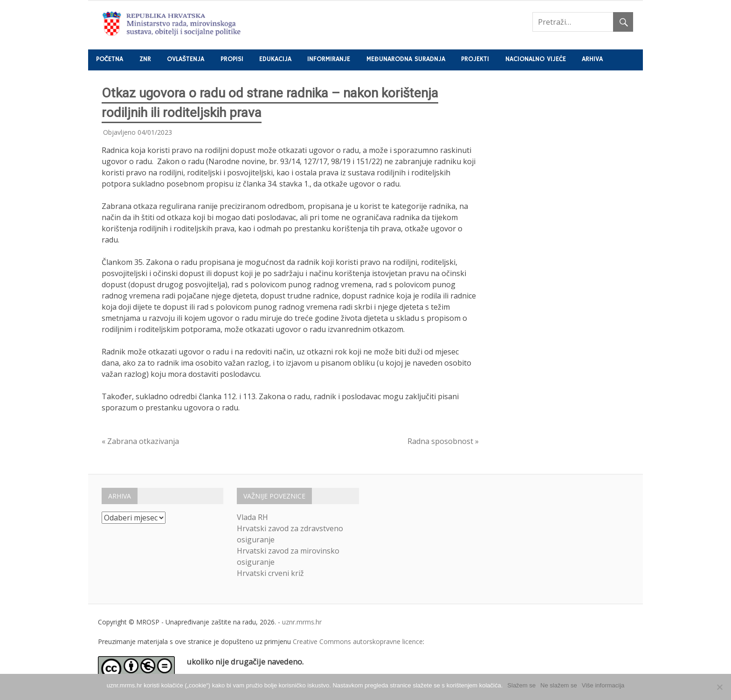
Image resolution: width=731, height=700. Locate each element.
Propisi (232, 59)
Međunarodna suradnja (406, 59)
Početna (110, 59)
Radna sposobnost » (443, 441)
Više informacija (603, 685)
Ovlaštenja (186, 59)
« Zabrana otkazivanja (140, 441)
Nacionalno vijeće (536, 59)
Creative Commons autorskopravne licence (358, 641)
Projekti (475, 59)
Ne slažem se (559, 685)
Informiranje (329, 59)
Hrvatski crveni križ (270, 573)
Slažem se (521, 685)
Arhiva (592, 59)
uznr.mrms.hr (302, 622)
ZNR (145, 59)
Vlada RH (252, 517)
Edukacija (275, 59)
